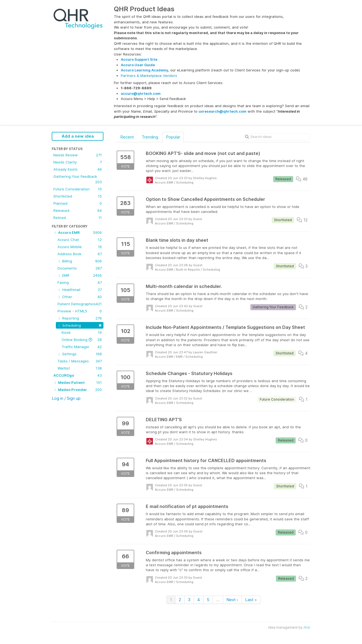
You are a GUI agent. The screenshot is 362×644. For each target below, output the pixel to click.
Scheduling (80, 325)
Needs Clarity (78, 162)
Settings (80, 354)
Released (78, 210)
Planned (78, 203)
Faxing (80, 282)
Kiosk (82, 332)
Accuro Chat (80, 240)
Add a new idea (78, 136)
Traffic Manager (82, 347)
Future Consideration (78, 189)
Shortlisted (78, 196)
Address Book (80, 254)
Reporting (80, 318)
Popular (173, 137)
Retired (78, 218)
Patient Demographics (80, 304)
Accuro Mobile (80, 247)
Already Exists (78, 169)
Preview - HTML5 (80, 311)
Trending (150, 137)
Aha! (307, 627)
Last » (251, 600)
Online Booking (82, 340)
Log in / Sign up (66, 398)
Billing (80, 261)
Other (80, 297)
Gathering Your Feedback (78, 179)
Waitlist (80, 368)
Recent (127, 137)
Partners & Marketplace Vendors (149, 76)
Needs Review (78, 155)
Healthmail (80, 290)
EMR (80, 275)
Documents (80, 268)
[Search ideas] (277, 137)
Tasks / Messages (80, 361)
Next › (232, 600)
